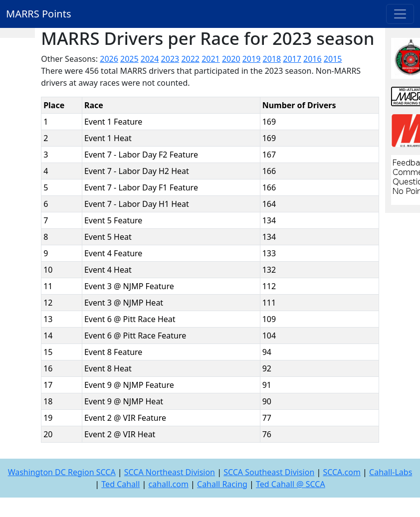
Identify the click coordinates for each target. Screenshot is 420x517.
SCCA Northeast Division (170, 472)
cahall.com (169, 484)
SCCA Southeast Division (269, 472)
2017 (292, 59)
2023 (170, 59)
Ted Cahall (120, 484)
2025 (129, 59)
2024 (150, 59)
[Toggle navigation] (400, 14)
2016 (313, 59)
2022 (190, 59)
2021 (211, 59)
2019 (252, 59)
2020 (231, 59)
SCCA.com (342, 472)
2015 (333, 59)
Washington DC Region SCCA (62, 472)
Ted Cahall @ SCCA (291, 484)
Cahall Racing (222, 484)
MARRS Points (39, 14)
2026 (109, 59)
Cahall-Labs (391, 472)
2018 (272, 59)
